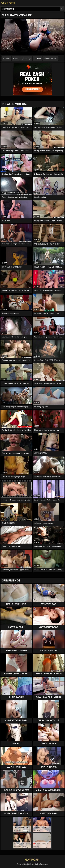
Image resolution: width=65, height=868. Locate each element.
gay (17, 58)
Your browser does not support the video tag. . (32, 37)
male (39, 58)
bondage (28, 58)
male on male (52, 58)
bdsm (8, 58)
